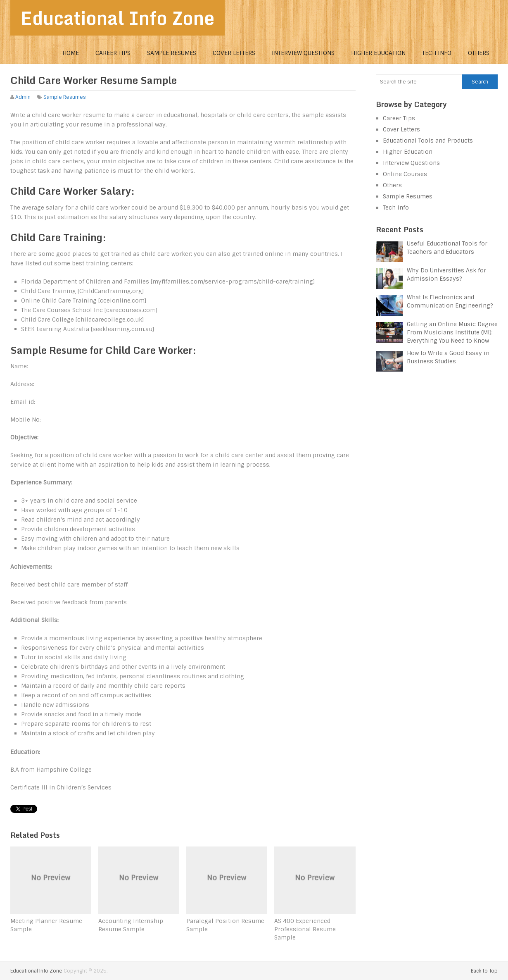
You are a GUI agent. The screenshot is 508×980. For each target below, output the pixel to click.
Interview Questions (303, 53)
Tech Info (437, 53)
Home (71, 53)
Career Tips (113, 53)
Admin (23, 97)
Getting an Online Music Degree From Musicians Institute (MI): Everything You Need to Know (452, 332)
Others (479, 53)
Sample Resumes (172, 53)
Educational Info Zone (118, 18)
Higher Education (378, 53)
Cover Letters (234, 53)
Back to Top (484, 971)
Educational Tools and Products (428, 141)
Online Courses (405, 174)
